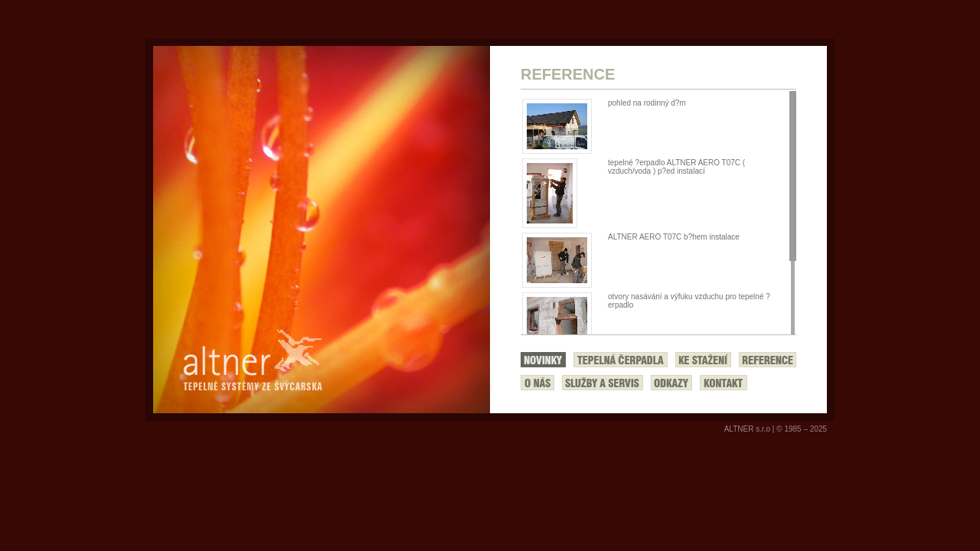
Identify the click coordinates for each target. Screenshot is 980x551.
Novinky (543, 360)
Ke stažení (703, 360)
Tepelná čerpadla (621, 360)
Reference (768, 360)
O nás (537, 383)
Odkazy (671, 383)
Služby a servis (603, 383)
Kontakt (724, 383)
